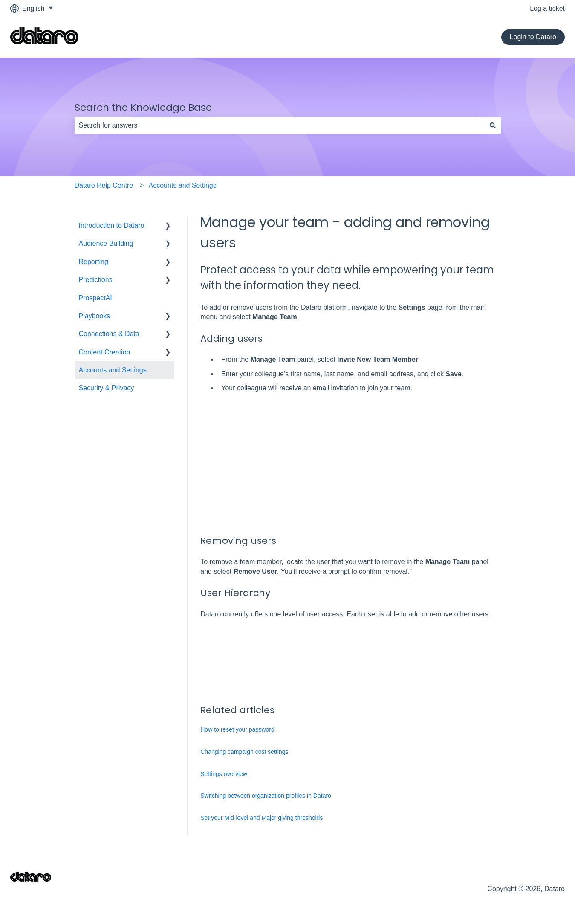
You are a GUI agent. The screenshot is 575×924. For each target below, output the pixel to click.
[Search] (493, 125)
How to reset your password (237, 729)
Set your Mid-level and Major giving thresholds (261, 818)
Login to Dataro (533, 37)
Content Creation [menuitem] (105, 352)
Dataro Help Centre (104, 185)
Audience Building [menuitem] (106, 243)
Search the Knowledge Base (143, 108)
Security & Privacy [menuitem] (107, 388)
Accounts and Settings (183, 185)
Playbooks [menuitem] (95, 316)
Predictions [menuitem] (96, 280)
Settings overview (224, 774)
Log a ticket (547, 8)
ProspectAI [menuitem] (95, 298)
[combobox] (280, 125)
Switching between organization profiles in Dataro (266, 796)
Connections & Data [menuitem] (109, 334)
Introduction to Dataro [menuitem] (112, 225)
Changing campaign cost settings (244, 752)
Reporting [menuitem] (94, 262)
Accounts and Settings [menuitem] (113, 370)
